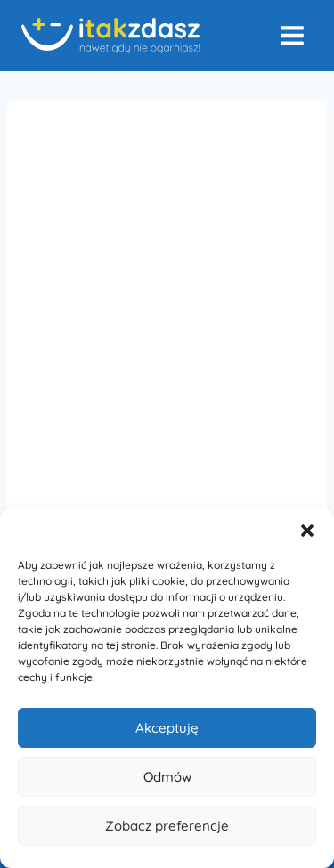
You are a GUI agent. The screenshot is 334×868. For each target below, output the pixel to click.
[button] (307, 531)
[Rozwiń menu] (292, 35)
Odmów (167, 777)
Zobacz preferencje (167, 826)
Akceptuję (167, 728)
